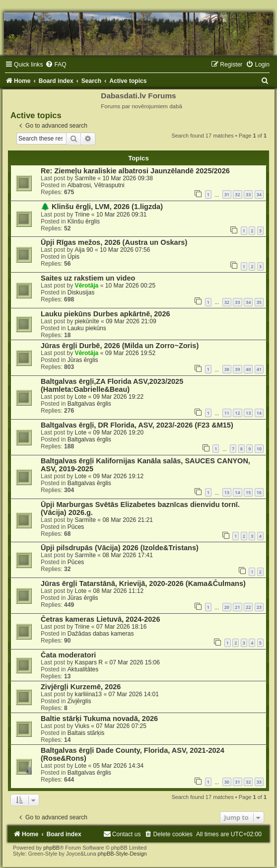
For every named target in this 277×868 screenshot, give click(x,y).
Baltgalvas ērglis (89, 404)
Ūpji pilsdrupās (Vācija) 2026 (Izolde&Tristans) (120, 548)
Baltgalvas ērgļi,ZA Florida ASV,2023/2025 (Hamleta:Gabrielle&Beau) (112, 385)
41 (259, 369)
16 (259, 492)
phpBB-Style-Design (122, 854)
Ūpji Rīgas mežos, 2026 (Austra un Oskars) (114, 242)
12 (237, 413)
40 (248, 369)
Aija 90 (84, 250)
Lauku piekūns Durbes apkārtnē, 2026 (105, 314)
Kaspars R (89, 662)
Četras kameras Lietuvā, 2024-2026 (100, 619)
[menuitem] (56, 65)
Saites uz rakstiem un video (88, 278)
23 (259, 607)
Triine (82, 215)
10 (259, 449)
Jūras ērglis (83, 360)
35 (259, 302)
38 (227, 369)
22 (248, 607)
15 (248, 492)
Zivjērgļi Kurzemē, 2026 (81, 687)
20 (227, 607)
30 (227, 782)
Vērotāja (87, 286)
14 (259, 413)
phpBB (51, 848)
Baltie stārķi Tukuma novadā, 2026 (99, 719)
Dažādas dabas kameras (101, 634)
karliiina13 (88, 694)
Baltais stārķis (86, 733)
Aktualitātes (83, 669)
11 (227, 413)
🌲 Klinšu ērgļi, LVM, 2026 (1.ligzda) (102, 207)
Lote (81, 397)
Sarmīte (85, 178)
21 (237, 607)
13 (248, 413)
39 (237, 369)
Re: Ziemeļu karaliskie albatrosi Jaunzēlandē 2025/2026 (135, 171)
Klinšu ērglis (84, 221)
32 (237, 194)
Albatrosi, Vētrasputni (96, 185)
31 (227, 194)
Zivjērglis (79, 701)
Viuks (82, 726)
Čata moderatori (68, 655)
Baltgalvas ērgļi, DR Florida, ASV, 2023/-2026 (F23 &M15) (137, 425)
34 (259, 194)
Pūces (76, 527)
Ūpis (73, 257)
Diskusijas (81, 292)
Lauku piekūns (87, 328)
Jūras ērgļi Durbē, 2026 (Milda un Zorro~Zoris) (120, 346)
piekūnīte (87, 321)
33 (248, 194)
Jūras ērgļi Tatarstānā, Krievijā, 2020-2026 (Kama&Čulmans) (143, 583)
